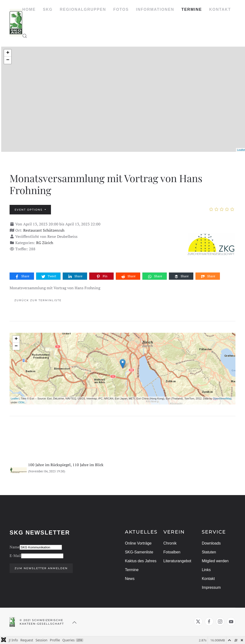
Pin (102, 276)
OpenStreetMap (222, 398)
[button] (25, 36)
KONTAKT (220, 9)
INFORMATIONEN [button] (155, 9)
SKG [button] (48, 9)
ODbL (22, 402)
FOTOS (121, 9)
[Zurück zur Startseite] (16, 23)
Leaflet (241, 150)
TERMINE (192, 9)
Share (22, 276)
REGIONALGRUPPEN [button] (83, 9)
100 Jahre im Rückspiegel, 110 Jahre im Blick (66, 465)
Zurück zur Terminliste (38, 300)
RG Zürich (45, 243)
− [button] (8, 60)
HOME (29, 9)
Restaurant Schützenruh (44, 230)
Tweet (49, 276)
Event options (29, 210)
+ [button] (8, 53)
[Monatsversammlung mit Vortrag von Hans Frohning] (212, 244)
